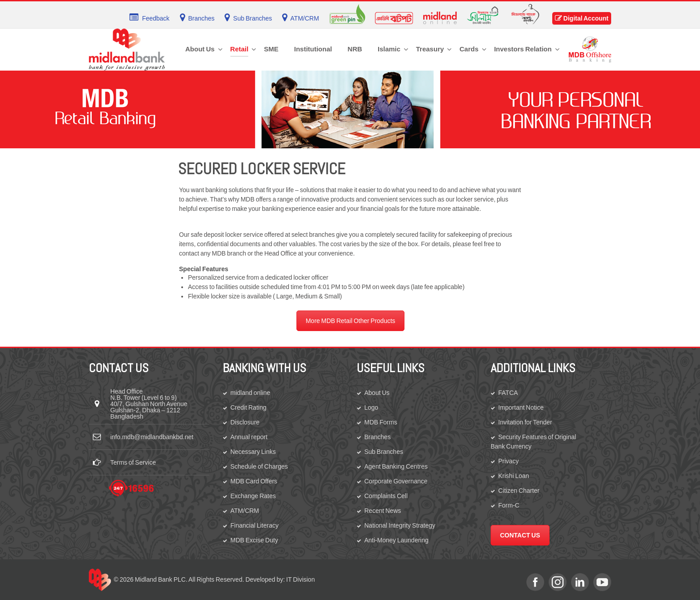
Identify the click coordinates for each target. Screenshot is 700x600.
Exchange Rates (253, 496)
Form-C (509, 505)
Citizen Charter (519, 491)
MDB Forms (381, 422)
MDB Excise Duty (254, 540)
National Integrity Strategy (400, 525)
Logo (371, 407)
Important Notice (521, 407)
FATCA (508, 393)
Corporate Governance (396, 481)
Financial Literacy (254, 525)
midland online (250, 393)
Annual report (249, 437)
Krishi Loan (514, 476)
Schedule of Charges (259, 466)
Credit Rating (248, 407)
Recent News (383, 511)
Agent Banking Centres (396, 466)
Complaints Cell (386, 496)
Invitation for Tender (525, 422)
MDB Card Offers (254, 481)
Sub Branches (384, 452)
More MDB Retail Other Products (351, 321)
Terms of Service (133, 462)
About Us (377, 393)
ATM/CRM (245, 511)
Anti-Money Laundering (396, 540)
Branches (377, 437)
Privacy (508, 461)
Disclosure (245, 422)
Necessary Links (253, 452)
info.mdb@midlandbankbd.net (152, 437)
